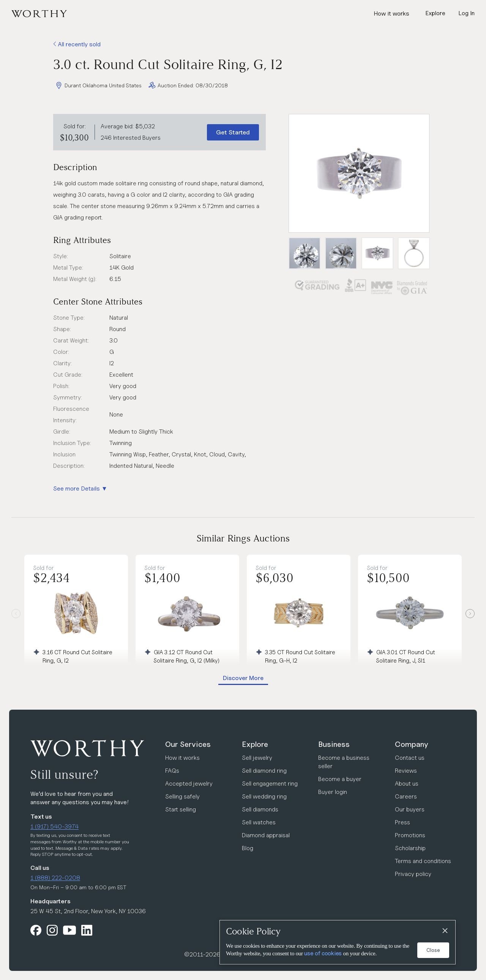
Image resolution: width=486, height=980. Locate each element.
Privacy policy (413, 874)
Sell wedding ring (264, 796)
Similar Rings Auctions (243, 538)
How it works (391, 13)
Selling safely (182, 796)
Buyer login (333, 792)
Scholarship (410, 848)
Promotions (410, 835)
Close (433, 950)
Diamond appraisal (266, 835)
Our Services (188, 744)
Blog (248, 848)
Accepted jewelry (189, 784)
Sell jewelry (257, 758)
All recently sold (77, 44)
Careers (406, 796)
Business (334, 744)
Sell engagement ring (270, 784)
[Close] (445, 931)
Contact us (410, 758)
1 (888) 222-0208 (55, 878)
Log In (466, 13)
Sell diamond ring (264, 771)
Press (402, 822)
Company (412, 744)
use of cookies (323, 953)
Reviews (406, 771)
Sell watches (259, 822)
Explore (255, 744)
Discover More (243, 678)
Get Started (233, 132)
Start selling (181, 809)
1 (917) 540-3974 (54, 826)
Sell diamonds (260, 809)
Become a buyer (340, 779)
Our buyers (410, 809)
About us (407, 784)
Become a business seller (344, 762)
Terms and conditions (423, 861)
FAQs (172, 771)
